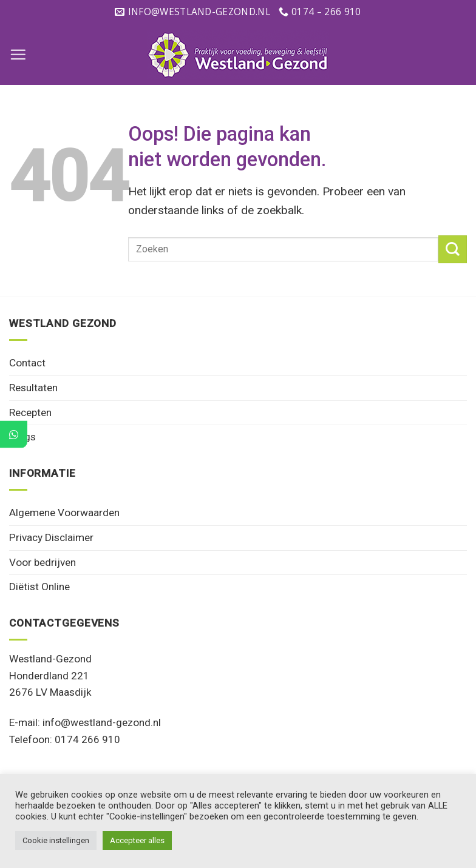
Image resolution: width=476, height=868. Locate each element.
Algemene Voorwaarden (64, 513)
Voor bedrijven (42, 562)
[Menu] (18, 54)
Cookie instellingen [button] (56, 840)
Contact (27, 363)
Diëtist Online (39, 587)
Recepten (30, 412)
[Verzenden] (453, 250)
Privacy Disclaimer (51, 537)
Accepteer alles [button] (137, 840)
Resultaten (33, 388)
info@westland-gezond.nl (102, 722)
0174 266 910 (87, 739)
